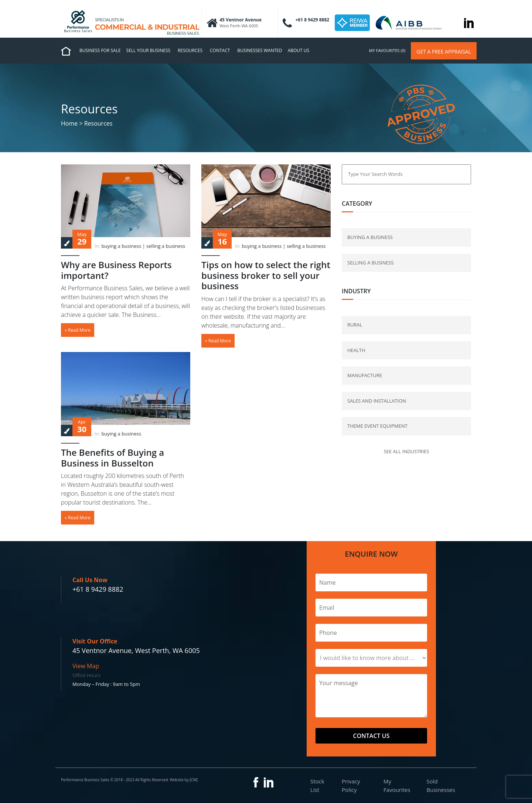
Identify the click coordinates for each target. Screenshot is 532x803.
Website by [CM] (184, 780)
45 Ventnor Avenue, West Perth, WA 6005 (136, 650)
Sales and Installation (377, 401)
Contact (220, 50)
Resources (190, 50)
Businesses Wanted (260, 50)
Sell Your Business (149, 50)
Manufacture (365, 375)
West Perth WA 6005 (239, 26)
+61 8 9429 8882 (98, 589)
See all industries (407, 451)
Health (356, 350)
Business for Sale (100, 50)
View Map (86, 666)
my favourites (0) (387, 50)
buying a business (121, 246)
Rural (355, 325)
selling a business (166, 246)
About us (299, 50)
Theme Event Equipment (377, 426)
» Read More (78, 330)
